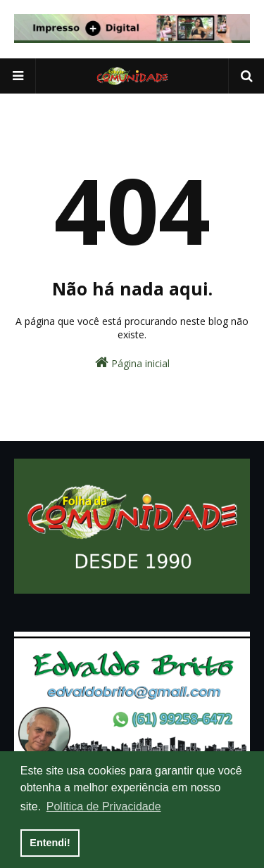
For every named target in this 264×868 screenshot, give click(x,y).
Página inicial (132, 363)
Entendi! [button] (50, 843)
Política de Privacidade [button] (104, 806)
